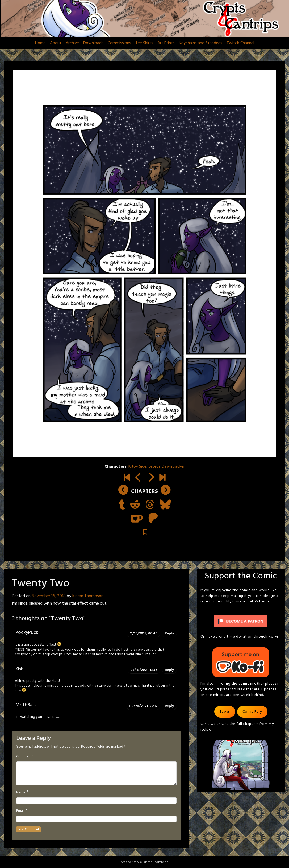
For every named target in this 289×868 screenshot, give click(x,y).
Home (40, 43)
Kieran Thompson (88, 596)
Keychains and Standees (201, 43)
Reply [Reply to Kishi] (169, 670)
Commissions (119, 43)
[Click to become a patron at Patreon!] (241, 621)
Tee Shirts (144, 43)
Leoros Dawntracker (167, 467)
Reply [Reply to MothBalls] (169, 706)
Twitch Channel (240, 43)
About (56, 43)
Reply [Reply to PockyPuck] (169, 633)
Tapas (225, 712)
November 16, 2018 (49, 596)
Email (20, 811)
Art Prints (166, 43)
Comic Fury (252, 712)
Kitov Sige (137, 467)
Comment (24, 757)
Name (21, 793)
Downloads (93, 43)
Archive (72, 43)
